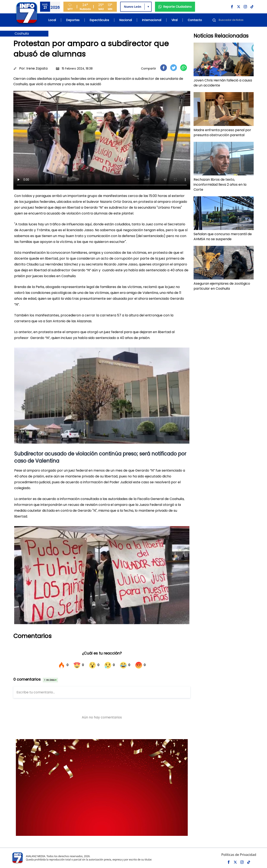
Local (52, 20)
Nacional (126, 20)
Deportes (73, 20)
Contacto (195, 20)
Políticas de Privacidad (239, 855)
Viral (174, 20)
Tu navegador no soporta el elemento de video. (102, 140)
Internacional (152, 20)
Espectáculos (99, 20)
